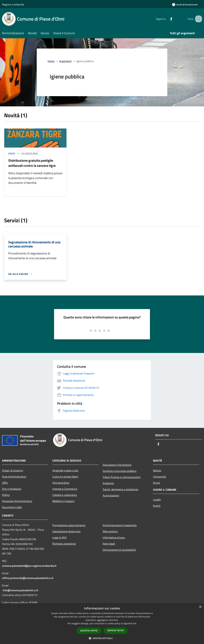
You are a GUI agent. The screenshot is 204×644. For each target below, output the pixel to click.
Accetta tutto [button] (89, 631)
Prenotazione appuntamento (69, 525)
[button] (102, 638)
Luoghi (157, 500)
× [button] (200, 607)
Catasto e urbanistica (65, 495)
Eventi (157, 506)
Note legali (109, 544)
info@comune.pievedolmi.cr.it (20, 590)
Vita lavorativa (61, 483)
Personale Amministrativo (17, 501)
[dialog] (102, 624)
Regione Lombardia (13, 4)
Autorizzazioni (111, 495)
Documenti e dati (12, 507)
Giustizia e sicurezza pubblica (120, 471)
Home (51, 61)
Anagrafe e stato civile (65, 470)
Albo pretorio (110, 531)
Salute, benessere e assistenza (120, 489)
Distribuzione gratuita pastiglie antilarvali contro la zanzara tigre (32, 163)
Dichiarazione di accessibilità (119, 550)
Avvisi (12, 153)
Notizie (157, 470)
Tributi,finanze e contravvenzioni (122, 477)
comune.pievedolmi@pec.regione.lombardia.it (29, 566)
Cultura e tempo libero (65, 477)
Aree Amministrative (14, 477)
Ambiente (108, 483)
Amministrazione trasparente (120, 525)
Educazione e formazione (117, 465)
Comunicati (160, 477)
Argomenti (65, 61)
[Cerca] (198, 19)
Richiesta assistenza (64, 544)
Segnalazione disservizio (66, 531)
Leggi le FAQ (60, 537)
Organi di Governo (12, 470)
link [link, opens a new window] (135, 623)
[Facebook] (168, 19)
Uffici (5, 483)
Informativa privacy (114, 537)
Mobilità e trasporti (63, 501)
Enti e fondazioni (12, 489)
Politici (6, 495)
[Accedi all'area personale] (185, 5)
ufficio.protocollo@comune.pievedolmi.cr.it (28, 578)
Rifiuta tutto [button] (116, 630)
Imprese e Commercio (65, 489)
